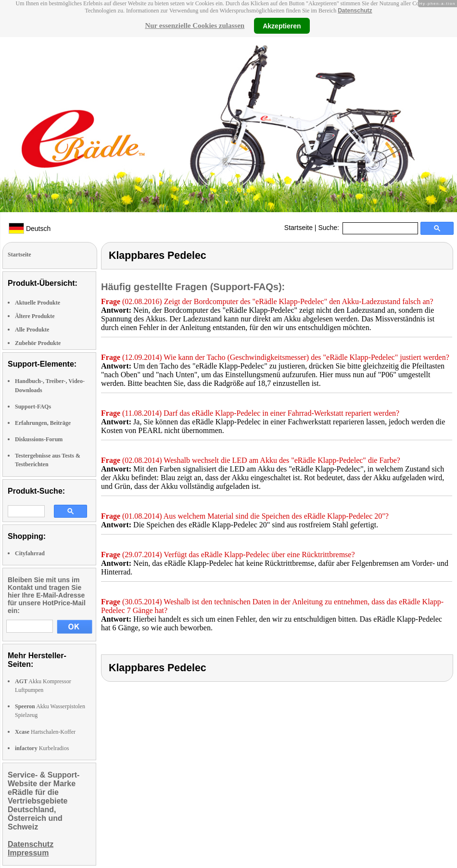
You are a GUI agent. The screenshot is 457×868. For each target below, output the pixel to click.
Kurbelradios (42, 748)
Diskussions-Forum (39, 439)
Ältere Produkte (35, 316)
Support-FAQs (33, 407)
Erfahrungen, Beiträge (43, 423)
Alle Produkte (32, 330)
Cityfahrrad (30, 553)
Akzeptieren (282, 26)
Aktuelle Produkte (38, 303)
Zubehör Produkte (38, 343)
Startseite (298, 228)
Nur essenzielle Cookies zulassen (195, 26)
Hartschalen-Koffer (45, 732)
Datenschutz (355, 11)
